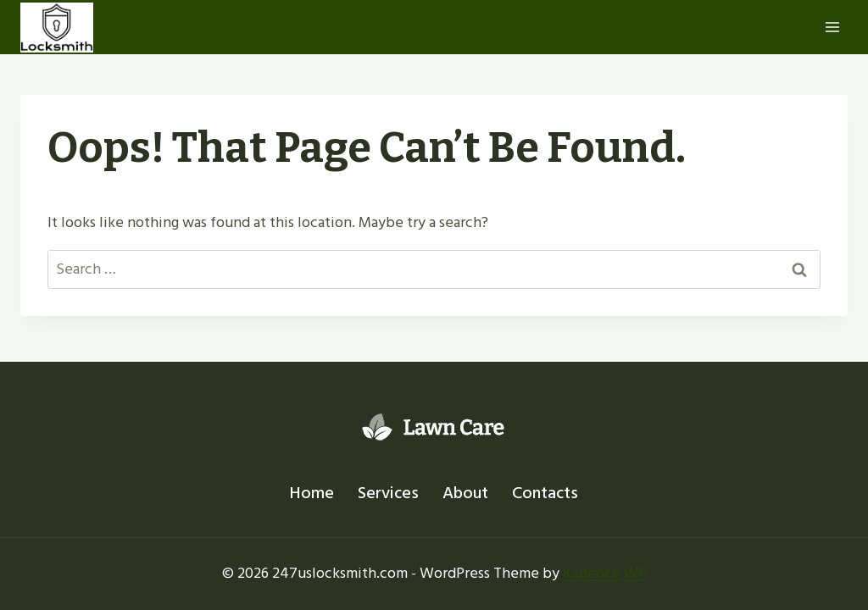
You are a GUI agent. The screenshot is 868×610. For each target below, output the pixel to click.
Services (388, 493)
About (465, 493)
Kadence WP (605, 573)
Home (312, 493)
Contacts (545, 493)
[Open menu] (832, 27)
